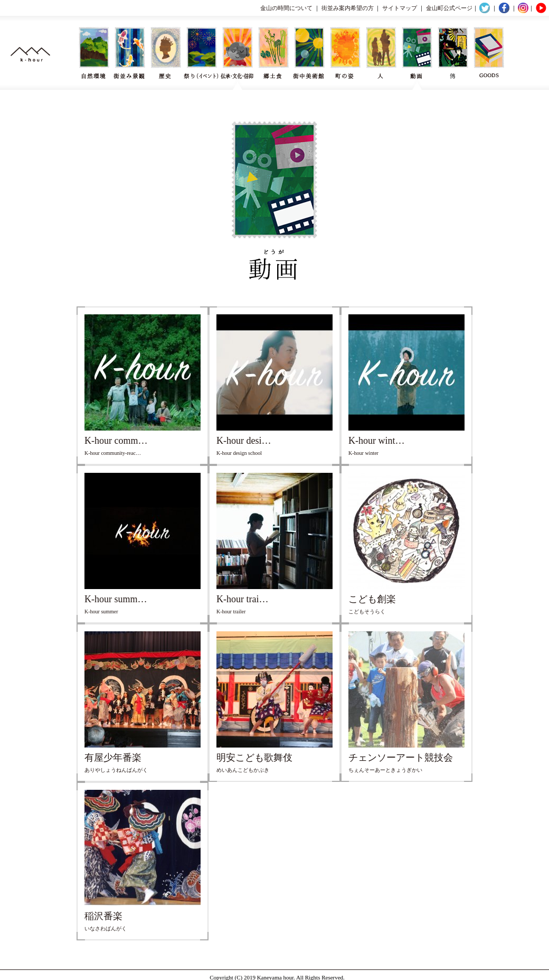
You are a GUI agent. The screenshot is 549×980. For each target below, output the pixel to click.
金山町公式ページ (449, 8)
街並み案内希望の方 (348, 8)
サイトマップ (400, 8)
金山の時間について (286, 8)
